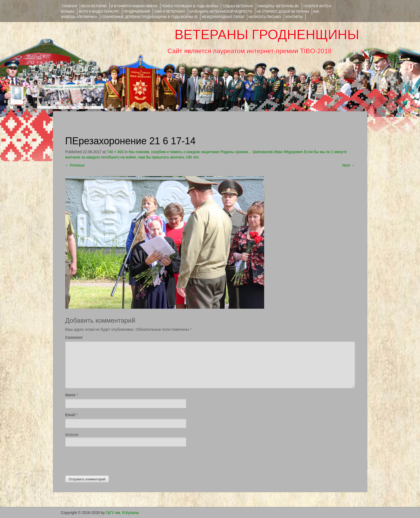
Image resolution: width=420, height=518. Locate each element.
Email (70, 415)
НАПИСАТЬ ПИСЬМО (265, 17)
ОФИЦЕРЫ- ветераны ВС (278, 6)
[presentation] (106, 460)
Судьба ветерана (238, 6)
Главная (70, 6)
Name (70, 395)
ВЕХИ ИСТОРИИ (94, 6)
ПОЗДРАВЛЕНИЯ (137, 12)
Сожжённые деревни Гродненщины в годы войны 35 (150, 17)
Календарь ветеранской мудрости (221, 12)
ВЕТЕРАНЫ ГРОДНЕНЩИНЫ (267, 35)
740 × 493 (115, 152)
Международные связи (223, 17)
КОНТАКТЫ (294, 17)
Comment (74, 337)
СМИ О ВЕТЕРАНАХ (170, 12)
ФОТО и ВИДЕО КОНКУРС (99, 12)
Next (349, 165)
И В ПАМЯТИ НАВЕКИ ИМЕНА (134, 6)
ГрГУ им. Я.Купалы (122, 513)
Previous (75, 165)
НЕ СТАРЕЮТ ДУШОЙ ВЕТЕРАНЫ (283, 12)
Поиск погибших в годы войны (190, 6)
